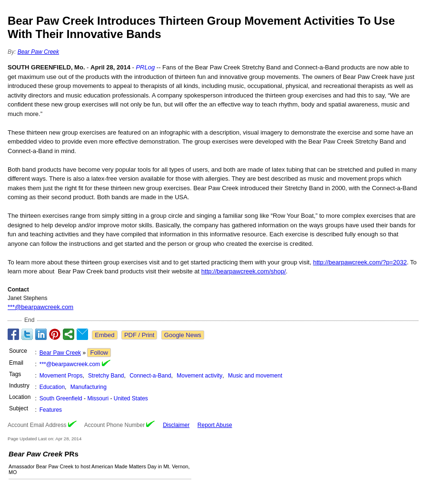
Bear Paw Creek (38, 52)
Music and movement (255, 376)
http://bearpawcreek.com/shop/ (244, 271)
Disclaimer (176, 425)
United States (131, 398)
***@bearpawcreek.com (40, 307)
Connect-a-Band (150, 376)
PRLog (145, 67)
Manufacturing (89, 387)
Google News (183, 335)
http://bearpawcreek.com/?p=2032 (360, 262)
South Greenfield (61, 398)
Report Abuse (215, 425)
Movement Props (61, 376)
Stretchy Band (106, 376)
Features (51, 410)
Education (52, 387)
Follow (99, 353)
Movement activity (199, 376)
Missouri (98, 398)
